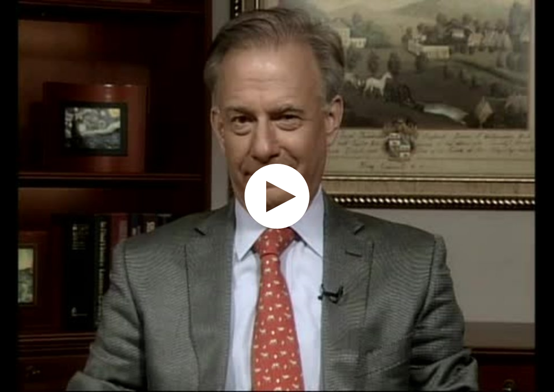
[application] (277, 196)
